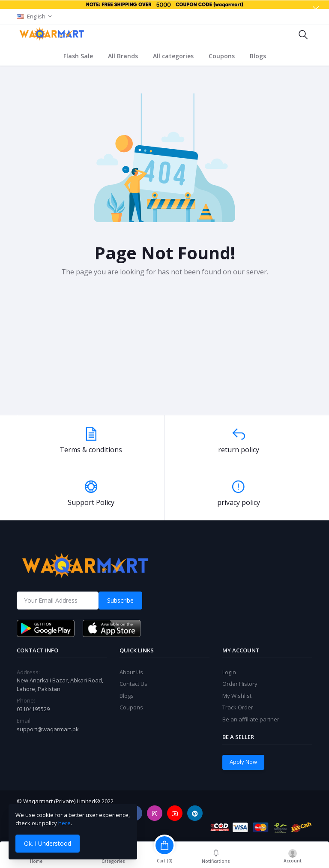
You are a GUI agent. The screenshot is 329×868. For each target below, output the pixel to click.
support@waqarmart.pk (48, 729)
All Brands (123, 56)
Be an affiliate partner (251, 719)
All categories (173, 56)
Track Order (238, 707)
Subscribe (120, 600)
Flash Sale (78, 56)
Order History (240, 684)
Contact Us (133, 684)
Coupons (222, 56)
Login (229, 672)
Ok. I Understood (48, 843)
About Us (131, 672)
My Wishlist (237, 696)
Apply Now (243, 762)
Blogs (258, 56)
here (64, 823)
